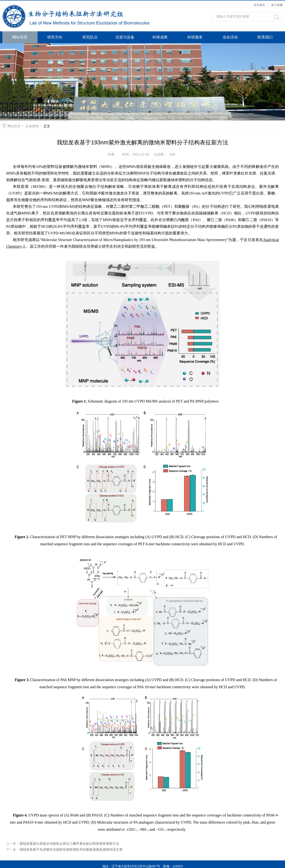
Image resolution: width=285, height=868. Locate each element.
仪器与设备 (125, 37)
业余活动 (230, 37)
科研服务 (195, 37)
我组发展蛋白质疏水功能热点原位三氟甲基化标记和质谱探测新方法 (69, 844)
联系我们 (265, 37)
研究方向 (55, 37)
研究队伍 (90, 37)
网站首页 (20, 37)
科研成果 (160, 37)
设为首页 (259, 5)
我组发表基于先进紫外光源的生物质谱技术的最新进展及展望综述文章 (71, 849)
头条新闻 (32, 126)
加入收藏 (277, 5)
